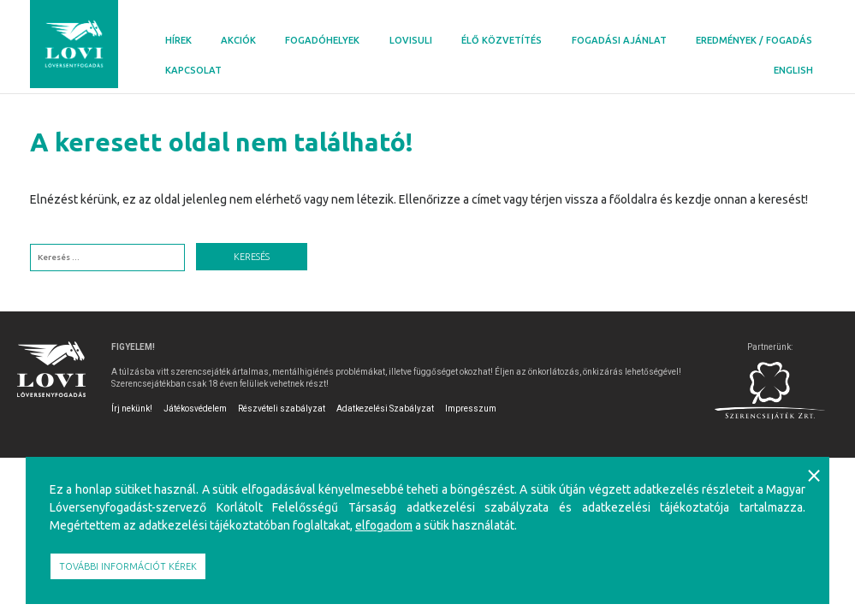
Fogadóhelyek (322, 40)
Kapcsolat (193, 70)
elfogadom (384, 525)
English (793, 70)
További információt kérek (128, 566)
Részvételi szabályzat (282, 409)
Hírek (178, 40)
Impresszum (471, 409)
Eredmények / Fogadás (754, 40)
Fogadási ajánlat (619, 40)
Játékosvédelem (195, 409)
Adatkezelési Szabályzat (385, 409)
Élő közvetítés (502, 40)
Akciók (238, 40)
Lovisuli (411, 40)
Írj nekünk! (132, 409)
